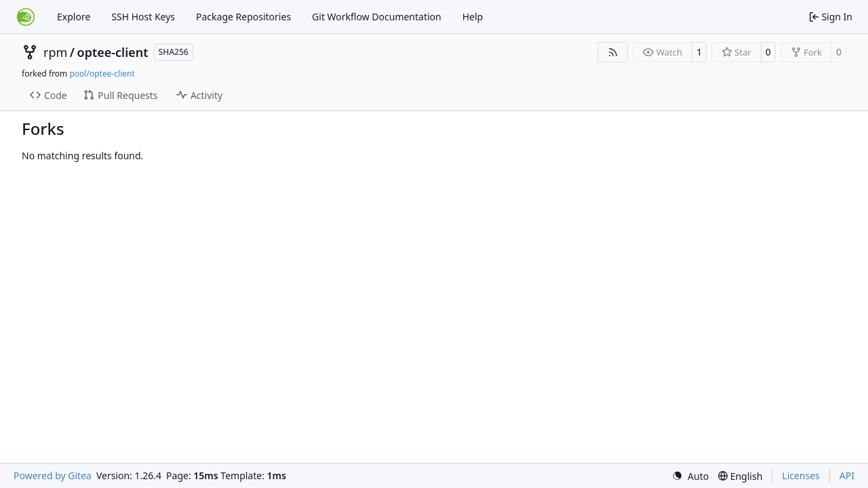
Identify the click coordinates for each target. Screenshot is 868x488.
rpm (55, 52)
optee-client (113, 52)
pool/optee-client (102, 74)
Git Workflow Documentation (377, 17)
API (847, 475)
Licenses (801, 475)
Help (473, 17)
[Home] (26, 17)
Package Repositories (243, 17)
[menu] (690, 476)
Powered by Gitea (53, 475)
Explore (74, 17)
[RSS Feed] (613, 52)
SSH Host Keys (143, 17)
